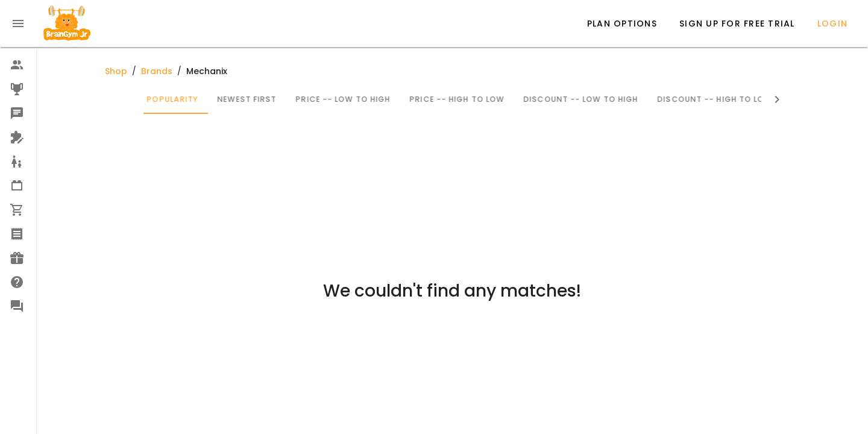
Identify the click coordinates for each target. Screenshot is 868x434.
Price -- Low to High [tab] (404, 99)
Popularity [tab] (234, 99)
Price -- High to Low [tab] (518, 99)
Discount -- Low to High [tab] (642, 99)
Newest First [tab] (308, 99)
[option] (18, 65)
